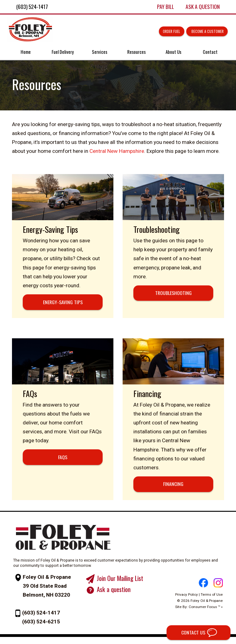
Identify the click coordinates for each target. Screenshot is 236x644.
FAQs (62, 454)
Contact (209, 53)
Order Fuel (167, 32)
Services (100, 53)
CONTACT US (190, 632)
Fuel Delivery (63, 53)
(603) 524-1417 (41, 620)
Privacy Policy (192, 600)
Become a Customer (205, 32)
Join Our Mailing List (122, 585)
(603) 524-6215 (41, 629)
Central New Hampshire (115, 154)
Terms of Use (217, 600)
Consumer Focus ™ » (211, 612)
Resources (136, 53)
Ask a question (116, 596)
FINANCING (174, 490)
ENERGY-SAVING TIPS (62, 306)
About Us (173, 53)
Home (27, 53)
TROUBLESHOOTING (174, 297)
